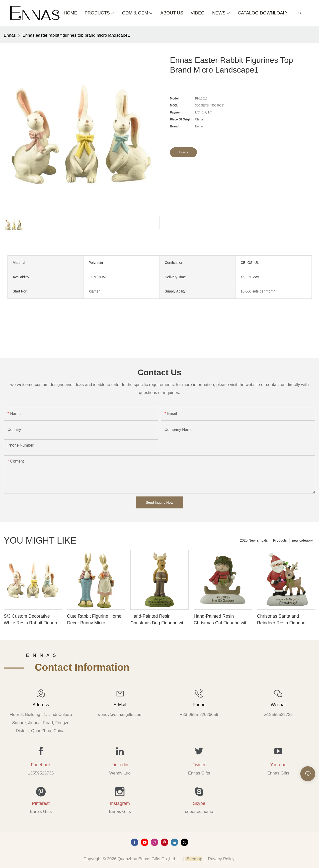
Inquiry (183, 152)
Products (280, 540)
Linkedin (120, 765)
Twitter (199, 765)
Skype (199, 803)
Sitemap (194, 859)
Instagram (120, 803)
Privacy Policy (221, 859)
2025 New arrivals (254, 540)
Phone (199, 705)
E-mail (120, 705)
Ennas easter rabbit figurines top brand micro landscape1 (76, 35)
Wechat (278, 705)
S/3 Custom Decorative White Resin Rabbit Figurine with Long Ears (32, 620)
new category (302, 540)
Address (41, 705)
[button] (286, 13)
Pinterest (41, 803)
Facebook (41, 765)
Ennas (10, 35)
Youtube (278, 765)
